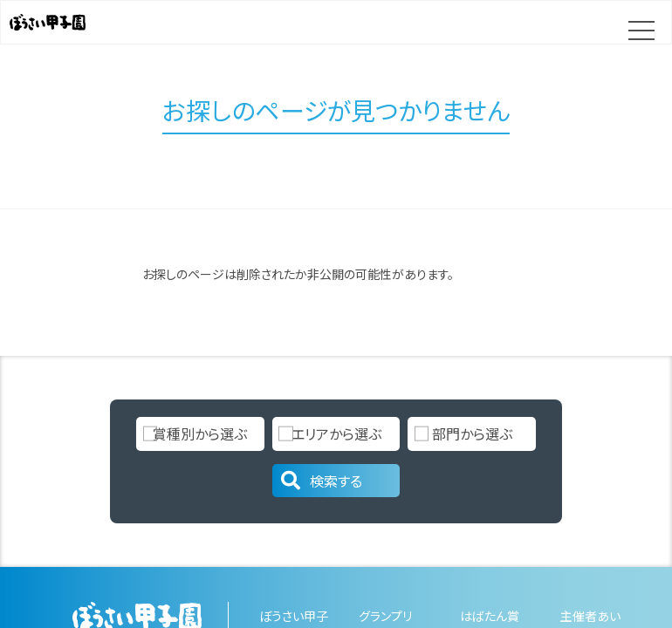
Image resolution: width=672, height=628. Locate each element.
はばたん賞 (490, 616)
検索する (320, 481)
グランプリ (385, 616)
